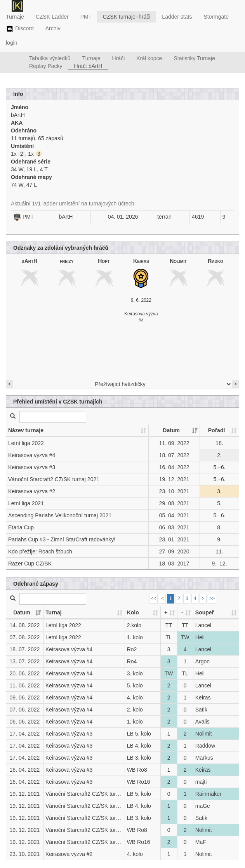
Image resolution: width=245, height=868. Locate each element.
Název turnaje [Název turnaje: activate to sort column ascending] (26, 430)
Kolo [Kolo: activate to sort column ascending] (133, 612)
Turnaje (15, 17)
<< (153, 598)
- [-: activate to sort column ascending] (182, 612)
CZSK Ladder (52, 17)
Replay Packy (46, 66)
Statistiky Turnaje (194, 58)
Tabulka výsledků (50, 58)
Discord (20, 29)
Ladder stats (177, 17)
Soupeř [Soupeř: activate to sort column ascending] (205, 612)
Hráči (119, 58)
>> (212, 598)
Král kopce (149, 58)
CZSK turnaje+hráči (127, 17)
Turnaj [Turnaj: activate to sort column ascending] (54, 612)
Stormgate (216, 17)
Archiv (53, 28)
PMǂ (86, 17)
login (12, 43)
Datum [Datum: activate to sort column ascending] (171, 430)
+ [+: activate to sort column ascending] (166, 612)
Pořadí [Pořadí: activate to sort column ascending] (217, 430)
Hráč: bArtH (88, 66)
